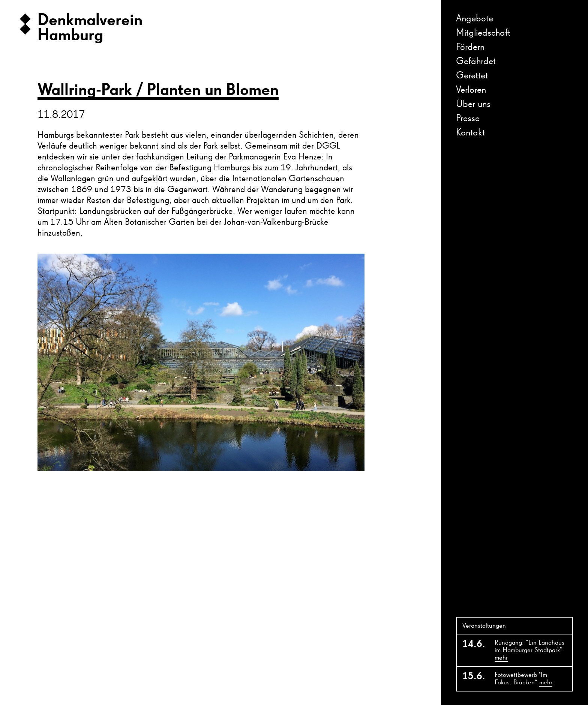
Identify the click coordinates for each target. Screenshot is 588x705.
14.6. (474, 644)
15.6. (474, 676)
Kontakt (470, 133)
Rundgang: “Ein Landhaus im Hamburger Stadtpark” (529, 651)
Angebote (475, 19)
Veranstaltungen (484, 626)
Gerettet (472, 76)
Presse (468, 119)
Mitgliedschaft (483, 33)
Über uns (473, 104)
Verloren (471, 90)
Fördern (470, 47)
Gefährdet (476, 62)
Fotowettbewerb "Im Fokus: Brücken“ (523, 679)
